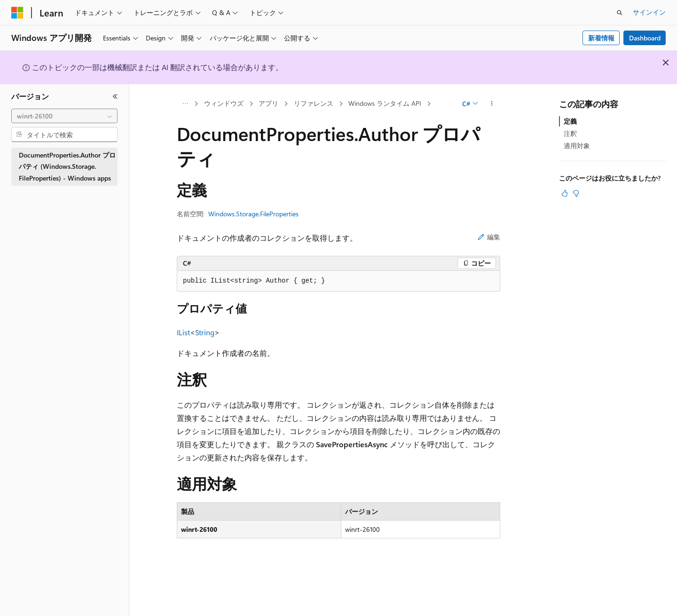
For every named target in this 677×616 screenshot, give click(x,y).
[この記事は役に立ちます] (565, 193)
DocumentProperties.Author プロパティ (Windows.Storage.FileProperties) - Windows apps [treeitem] (67, 166)
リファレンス (314, 103)
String (205, 332)
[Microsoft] (17, 13)
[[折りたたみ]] (115, 96)
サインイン (649, 12)
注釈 (570, 133)
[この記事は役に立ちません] (576, 193)
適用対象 (577, 146)
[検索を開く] (620, 13)
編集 (489, 237)
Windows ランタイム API (385, 103)
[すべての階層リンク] (185, 104)
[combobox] (64, 116)
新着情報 (601, 38)
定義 (570, 121)
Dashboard (645, 38)
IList (183, 332)
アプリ (268, 103)
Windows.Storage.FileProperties (253, 214)
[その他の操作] (492, 104)
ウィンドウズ (224, 103)
